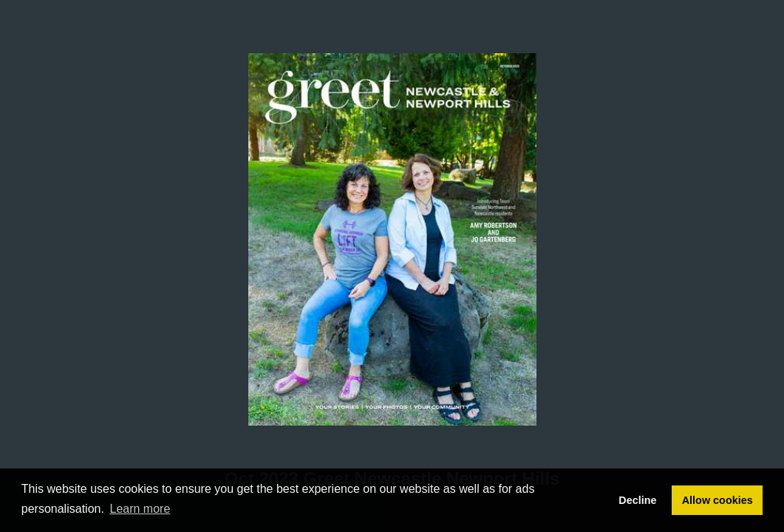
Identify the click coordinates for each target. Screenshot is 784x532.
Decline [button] (637, 500)
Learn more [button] (140, 509)
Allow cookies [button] (717, 500)
